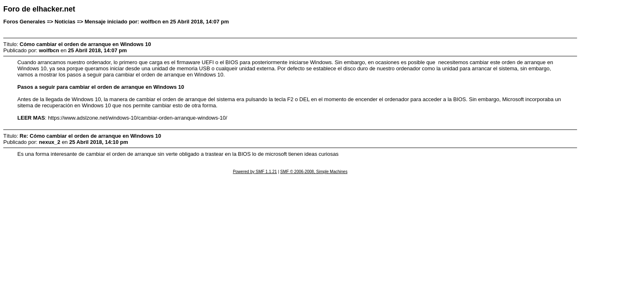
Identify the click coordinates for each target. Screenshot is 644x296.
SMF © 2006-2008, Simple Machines (314, 172)
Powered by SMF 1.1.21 (255, 172)
